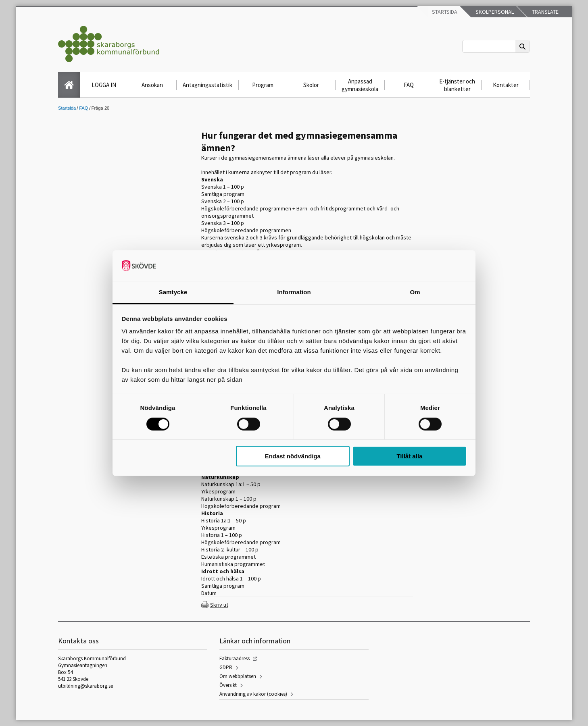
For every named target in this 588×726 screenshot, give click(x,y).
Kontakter (506, 85)
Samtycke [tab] (173, 292)
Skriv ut (219, 605)
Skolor (311, 85)
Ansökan (152, 85)
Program (263, 85)
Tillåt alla (409, 456)
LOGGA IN (104, 85)
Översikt (228, 685)
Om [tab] (415, 292)
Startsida (444, 12)
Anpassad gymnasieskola (360, 85)
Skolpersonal (494, 12)
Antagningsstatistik (207, 85)
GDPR (226, 667)
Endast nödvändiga (293, 456)
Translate (545, 12)
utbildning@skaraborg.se (85, 686)
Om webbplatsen (238, 676)
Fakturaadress (235, 658)
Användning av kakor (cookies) (253, 694)
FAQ (409, 85)
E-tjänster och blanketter (457, 85)
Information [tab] (294, 292)
